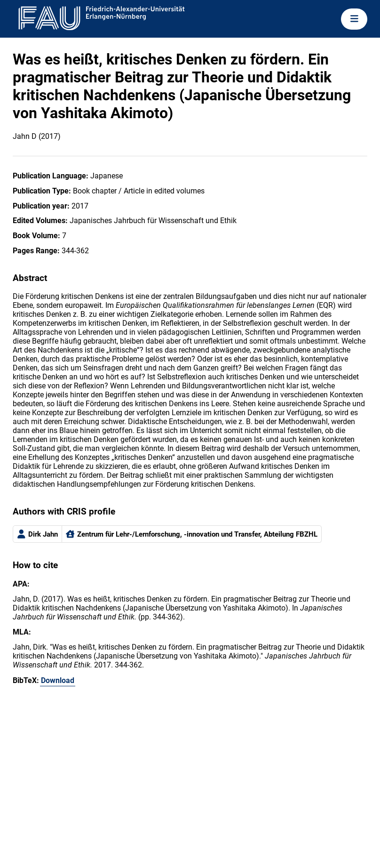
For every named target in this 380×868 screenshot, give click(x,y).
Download (58, 680)
